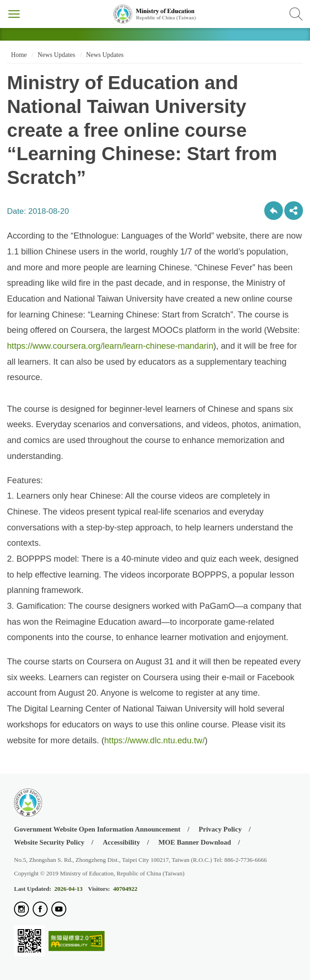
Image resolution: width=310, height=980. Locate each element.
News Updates (56, 55)
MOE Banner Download (195, 842)
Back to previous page (274, 211)
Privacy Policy (220, 829)
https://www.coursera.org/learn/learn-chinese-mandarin (110, 346)
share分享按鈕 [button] (294, 211)
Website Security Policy (49, 842)
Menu (14, 14)
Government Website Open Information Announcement (97, 829)
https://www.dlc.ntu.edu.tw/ (154, 740)
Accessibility (121, 842)
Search (296, 14)
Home (18, 55)
